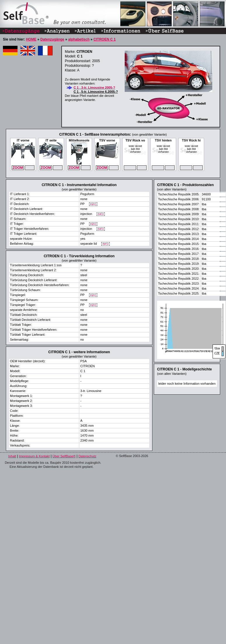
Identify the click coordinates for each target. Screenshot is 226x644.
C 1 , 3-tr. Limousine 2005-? (94, 87)
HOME (31, 39)
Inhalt (12, 456)
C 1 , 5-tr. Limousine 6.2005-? (96, 92)
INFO (93, 204)
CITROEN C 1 (105, 39)
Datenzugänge (52, 39)
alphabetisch (79, 39)
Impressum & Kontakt (34, 456)
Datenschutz (87, 456)
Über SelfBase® (64, 456)
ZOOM (18, 168)
